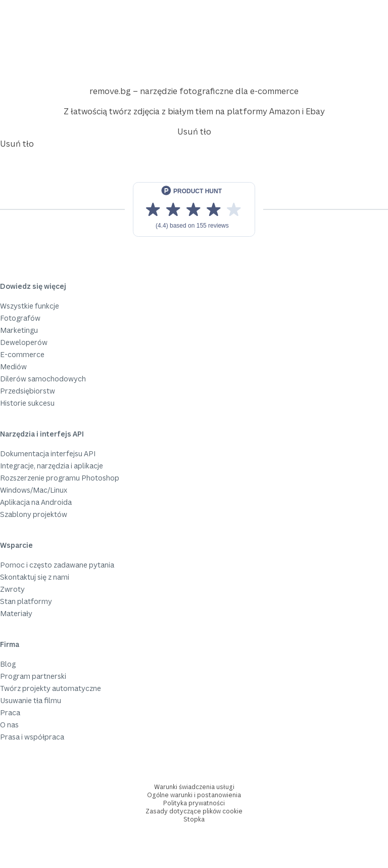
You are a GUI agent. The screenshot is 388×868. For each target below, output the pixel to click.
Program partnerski (33, 676)
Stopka (194, 819)
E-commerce (22, 354)
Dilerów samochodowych (43, 379)
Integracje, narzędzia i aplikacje (52, 466)
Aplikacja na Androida (36, 502)
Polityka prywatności (194, 803)
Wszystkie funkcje (30, 306)
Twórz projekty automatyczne (51, 688)
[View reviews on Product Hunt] (194, 209)
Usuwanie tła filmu (31, 700)
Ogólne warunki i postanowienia (194, 795)
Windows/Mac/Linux (34, 490)
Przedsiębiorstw (28, 391)
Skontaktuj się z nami (35, 577)
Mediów (13, 366)
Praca (10, 712)
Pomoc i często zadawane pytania (57, 565)
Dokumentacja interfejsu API (48, 453)
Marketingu (19, 330)
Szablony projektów (34, 514)
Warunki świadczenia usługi (194, 787)
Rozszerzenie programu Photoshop (60, 478)
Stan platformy (26, 601)
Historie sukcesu (27, 403)
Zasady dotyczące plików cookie (194, 811)
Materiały (16, 613)
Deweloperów (24, 342)
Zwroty (12, 589)
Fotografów (20, 318)
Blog (8, 664)
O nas (9, 725)
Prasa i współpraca (32, 737)
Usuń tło (194, 132)
